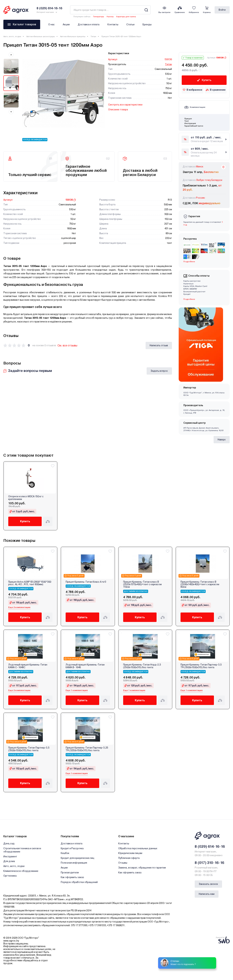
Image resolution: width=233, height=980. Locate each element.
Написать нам (207, 894)
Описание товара (118, 110)
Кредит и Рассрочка (72, 848)
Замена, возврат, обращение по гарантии (142, 868)
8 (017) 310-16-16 (209, 863)
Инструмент (10, 856)
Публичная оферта (129, 858)
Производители (70, 873)
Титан (93, 36)
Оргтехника (10, 876)
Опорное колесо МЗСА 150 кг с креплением (26, 498)
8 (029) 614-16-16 (210, 847)
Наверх (222, 440)
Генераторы (99, 17)
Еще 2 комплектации (19, 607)
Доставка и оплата (89, 24)
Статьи (130, 24)
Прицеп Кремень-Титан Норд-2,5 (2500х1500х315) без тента (142, 666)
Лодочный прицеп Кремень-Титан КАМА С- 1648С (28, 666)
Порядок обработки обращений (79, 882)
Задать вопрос (159, 371)
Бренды (147, 24)
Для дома (9, 861)
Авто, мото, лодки (12, 36)
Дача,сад (9, 843)
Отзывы (123, 863)
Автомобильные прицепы (73, 36)
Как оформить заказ (72, 877)
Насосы (110, 17)
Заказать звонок (208, 884)
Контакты (113, 24)
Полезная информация (74, 863)
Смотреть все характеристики (125, 105)
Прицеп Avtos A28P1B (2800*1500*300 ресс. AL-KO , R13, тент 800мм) (30, 583)
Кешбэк (65, 853)
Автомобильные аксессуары (41, 36)
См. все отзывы (67, 345)
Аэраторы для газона (126, 17)
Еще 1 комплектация (77, 690)
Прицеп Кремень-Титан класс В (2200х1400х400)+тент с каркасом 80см (200, 584)
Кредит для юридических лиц (78, 858)
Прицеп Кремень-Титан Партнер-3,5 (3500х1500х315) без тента (29, 749)
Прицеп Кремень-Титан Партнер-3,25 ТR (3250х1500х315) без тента (87, 749)
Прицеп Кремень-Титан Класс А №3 (86, 582)
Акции (66, 24)
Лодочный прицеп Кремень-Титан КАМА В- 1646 (85, 666)
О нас (51, 24)
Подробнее (189, 262)
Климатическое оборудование (21, 871)
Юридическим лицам (130, 853)
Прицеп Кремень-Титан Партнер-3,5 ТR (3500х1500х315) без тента (201, 666)
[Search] (146, 10)
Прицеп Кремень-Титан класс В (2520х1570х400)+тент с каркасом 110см (142, 584)
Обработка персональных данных (138, 848)
